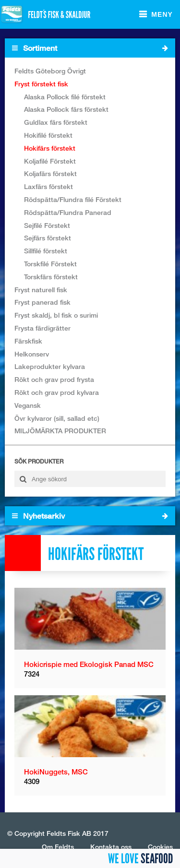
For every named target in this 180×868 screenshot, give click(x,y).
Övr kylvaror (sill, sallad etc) (57, 418)
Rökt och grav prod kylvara (57, 392)
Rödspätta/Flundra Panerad (68, 212)
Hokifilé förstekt (48, 135)
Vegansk (28, 405)
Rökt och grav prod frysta (54, 379)
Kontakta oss (111, 847)
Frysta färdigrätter (42, 328)
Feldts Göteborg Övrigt (50, 71)
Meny (162, 14)
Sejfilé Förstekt (47, 225)
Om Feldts (58, 847)
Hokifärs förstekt (50, 148)
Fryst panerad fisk (42, 302)
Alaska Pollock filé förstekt (65, 97)
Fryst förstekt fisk (41, 84)
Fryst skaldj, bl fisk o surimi (56, 315)
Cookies (160, 847)
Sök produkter (39, 461)
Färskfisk (28, 341)
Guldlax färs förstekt (56, 122)
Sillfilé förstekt (46, 251)
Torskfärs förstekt (51, 277)
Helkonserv (32, 354)
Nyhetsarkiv (90, 516)
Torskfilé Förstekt (50, 264)
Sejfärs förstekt (48, 238)
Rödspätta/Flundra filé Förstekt (73, 199)
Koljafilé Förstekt (50, 161)
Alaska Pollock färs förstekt (66, 109)
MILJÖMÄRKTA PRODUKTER (60, 431)
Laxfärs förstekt (48, 186)
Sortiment (90, 48)
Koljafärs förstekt (50, 173)
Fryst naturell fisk (41, 290)
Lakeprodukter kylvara (50, 366)
